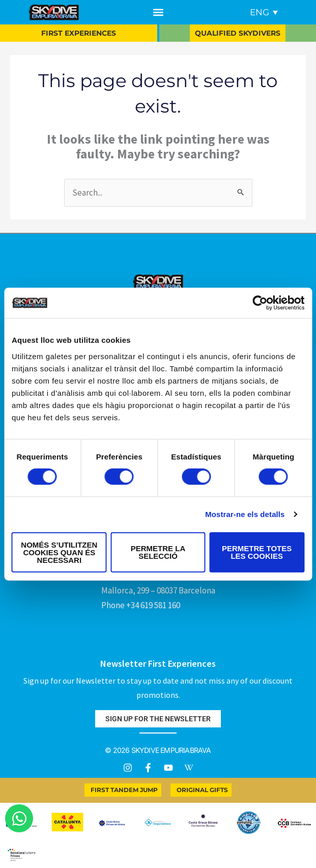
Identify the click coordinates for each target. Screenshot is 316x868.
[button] (158, 12)
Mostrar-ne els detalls (245, 514)
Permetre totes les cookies (257, 552)
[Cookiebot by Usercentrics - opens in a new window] (260, 303)
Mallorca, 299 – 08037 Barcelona (158, 590)
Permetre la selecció (158, 552)
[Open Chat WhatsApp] (19, 818)
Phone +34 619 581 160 (141, 605)
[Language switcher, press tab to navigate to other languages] (264, 12)
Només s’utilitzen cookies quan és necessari (59, 552)
